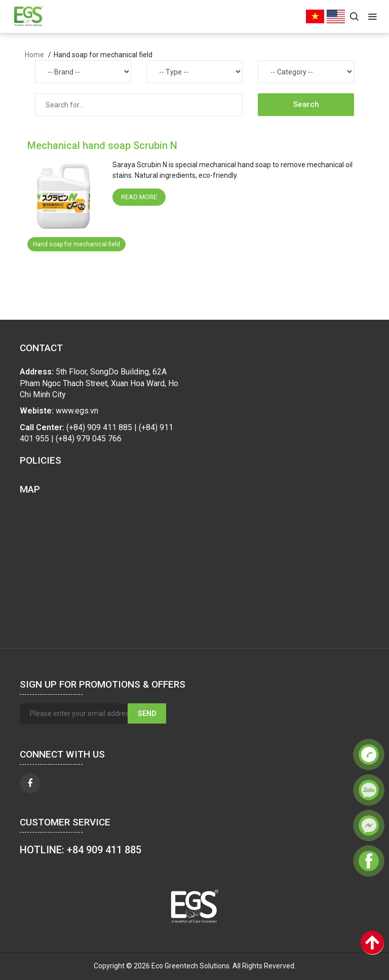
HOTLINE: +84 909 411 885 (81, 850)
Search (306, 104)
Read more (139, 197)
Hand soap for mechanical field (76, 244)
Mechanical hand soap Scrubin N (102, 145)
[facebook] (30, 783)
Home (34, 55)
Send (147, 713)
